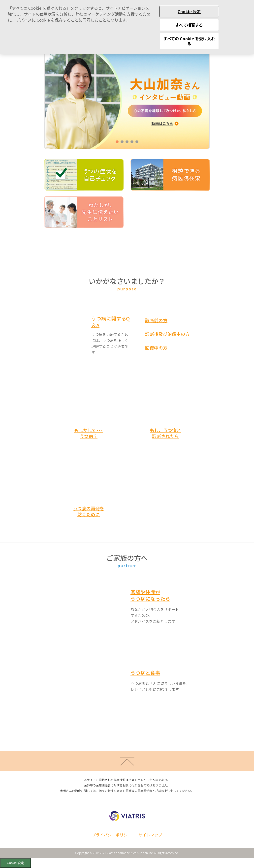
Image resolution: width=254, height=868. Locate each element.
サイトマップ (150, 835)
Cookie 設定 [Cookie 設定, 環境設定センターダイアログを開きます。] (189, 6)
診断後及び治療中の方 (167, 334)
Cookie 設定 (16, 863)
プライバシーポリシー (112, 835)
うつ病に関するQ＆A (111, 322)
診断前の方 (156, 320)
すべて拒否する (189, 20)
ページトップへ (127, 761)
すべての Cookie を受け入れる (189, 36)
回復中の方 (156, 348)
